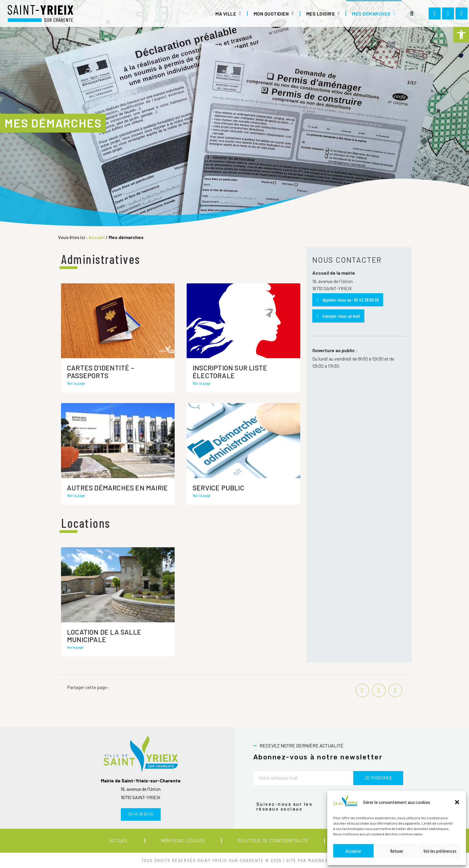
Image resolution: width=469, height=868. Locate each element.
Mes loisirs (323, 13)
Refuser (397, 851)
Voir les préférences (440, 851)
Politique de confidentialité (273, 841)
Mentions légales (183, 841)
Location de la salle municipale (104, 636)
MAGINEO (318, 861)
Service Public (218, 488)
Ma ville (228, 13)
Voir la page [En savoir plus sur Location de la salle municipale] (75, 647)
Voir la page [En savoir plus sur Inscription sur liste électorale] (202, 383)
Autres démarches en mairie (117, 488)
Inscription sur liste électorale (230, 371)
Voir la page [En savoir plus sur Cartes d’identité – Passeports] (76, 383)
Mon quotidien (274, 13)
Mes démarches (374, 13)
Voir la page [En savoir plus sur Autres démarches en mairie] (76, 495)
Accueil (97, 237)
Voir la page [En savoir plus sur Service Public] (202, 495)
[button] (461, 35)
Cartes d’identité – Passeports (101, 371)
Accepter (353, 851)
